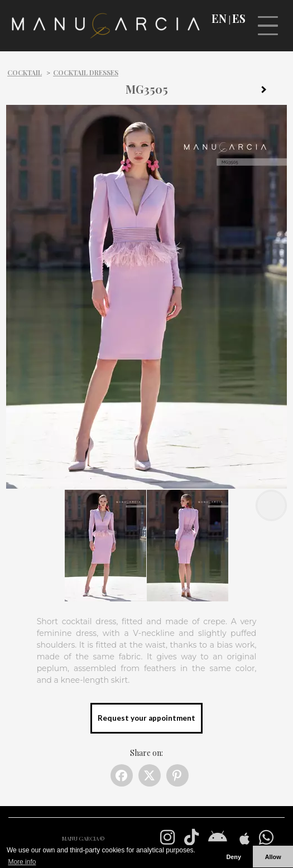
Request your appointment (146, 718)
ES (239, 18)
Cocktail (25, 73)
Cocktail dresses (86, 73)
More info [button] (22, 862)
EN (219, 18)
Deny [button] (233, 857)
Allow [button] (273, 857)
